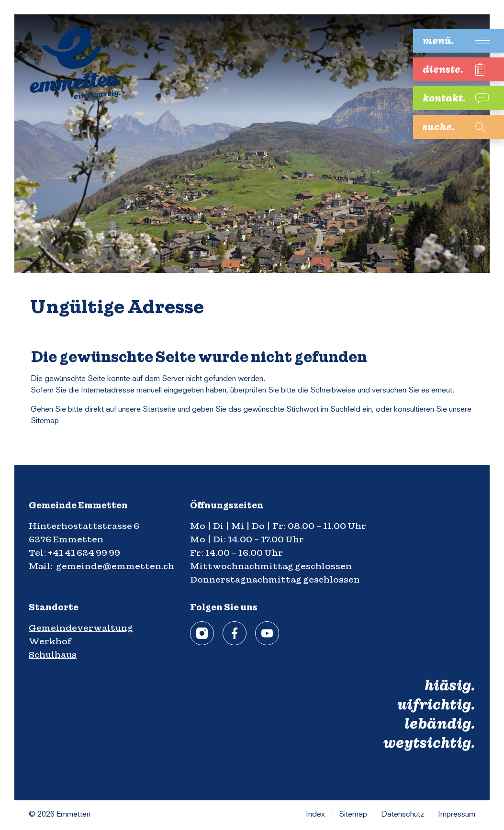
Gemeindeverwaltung (81, 628)
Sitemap (353, 815)
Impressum (457, 815)
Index (315, 815)
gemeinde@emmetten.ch (115, 566)
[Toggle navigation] (451, 41)
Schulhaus (53, 655)
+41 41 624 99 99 (84, 553)
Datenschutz (403, 815)
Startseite (159, 410)
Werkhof (50, 641)
